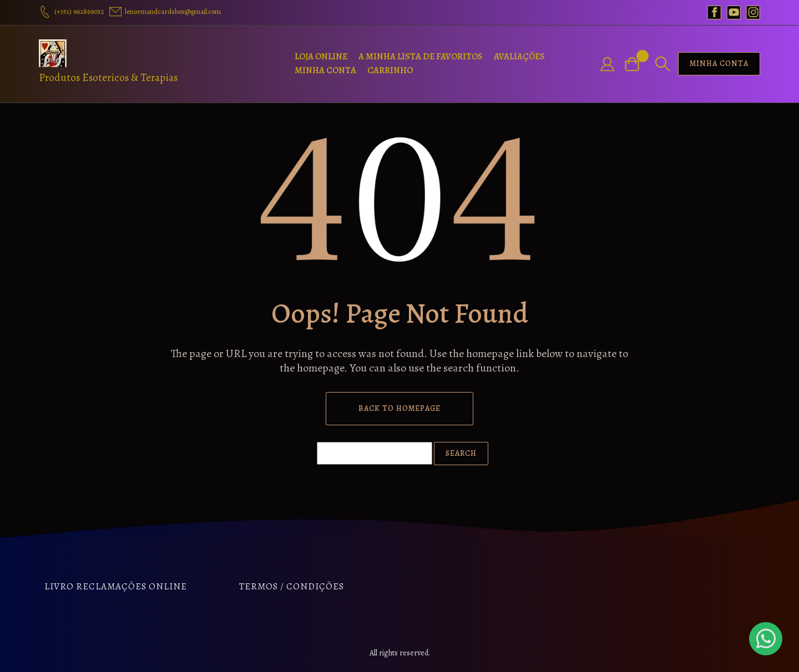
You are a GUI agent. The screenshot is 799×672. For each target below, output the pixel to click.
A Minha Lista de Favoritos (421, 57)
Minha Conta (325, 70)
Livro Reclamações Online (116, 586)
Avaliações (519, 57)
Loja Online (321, 57)
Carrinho (390, 70)
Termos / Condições (292, 586)
